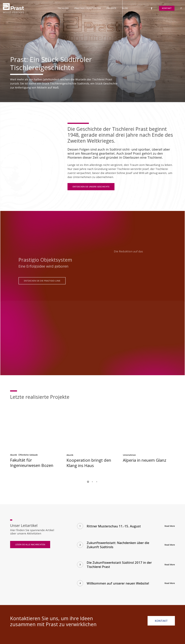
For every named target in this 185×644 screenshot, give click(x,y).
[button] (91, 187)
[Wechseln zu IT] (181, 8)
